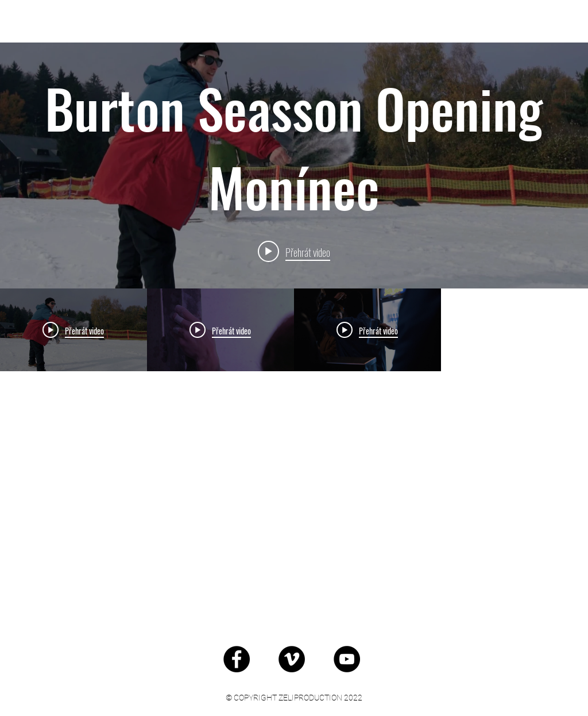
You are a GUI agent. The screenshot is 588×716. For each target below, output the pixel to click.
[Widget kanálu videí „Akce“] (294, 331)
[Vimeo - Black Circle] (292, 659)
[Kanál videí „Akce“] (294, 454)
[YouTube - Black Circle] (347, 659)
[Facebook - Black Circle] (237, 659)
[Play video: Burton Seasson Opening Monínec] (294, 252)
